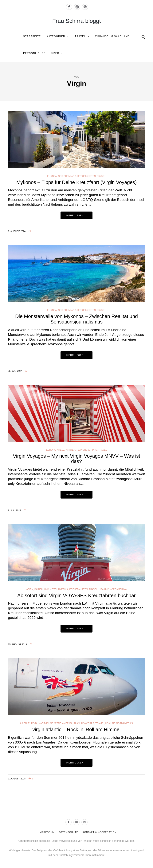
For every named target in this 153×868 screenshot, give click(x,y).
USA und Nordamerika (113, 589)
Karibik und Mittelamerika (51, 589)
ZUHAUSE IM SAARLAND (112, 36)
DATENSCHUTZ (68, 832)
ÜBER (55, 53)
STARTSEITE (32, 36)
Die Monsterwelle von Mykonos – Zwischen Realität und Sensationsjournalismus (77, 319)
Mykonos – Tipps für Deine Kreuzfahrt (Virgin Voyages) (77, 182)
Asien (30, 589)
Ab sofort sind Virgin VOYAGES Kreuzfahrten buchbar (76, 595)
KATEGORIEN (56, 36)
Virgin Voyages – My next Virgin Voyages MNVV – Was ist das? (77, 459)
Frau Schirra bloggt (76, 21)
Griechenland (67, 176)
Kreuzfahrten (87, 176)
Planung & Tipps (87, 450)
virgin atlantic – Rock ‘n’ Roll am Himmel (77, 729)
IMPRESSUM (47, 832)
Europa (52, 176)
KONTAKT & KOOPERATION (99, 832)
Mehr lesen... (77, 215)
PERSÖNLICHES (34, 53)
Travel (80, 36)
